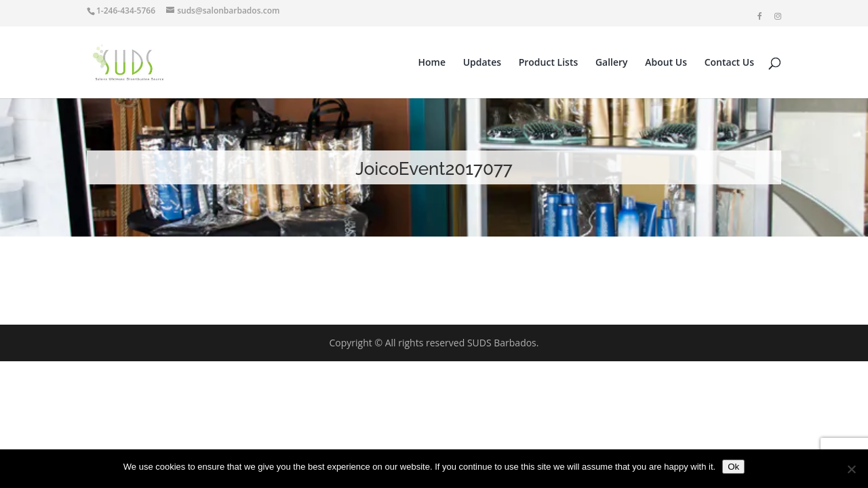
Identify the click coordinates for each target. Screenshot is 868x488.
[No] (851, 469)
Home (432, 63)
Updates (482, 63)
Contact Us (729, 63)
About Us (666, 63)
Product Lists (549, 63)
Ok (733, 467)
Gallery (612, 63)
